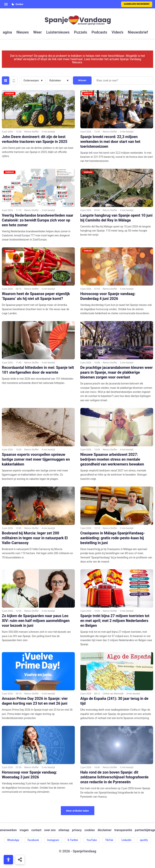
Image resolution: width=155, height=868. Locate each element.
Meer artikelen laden (77, 811)
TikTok (109, 840)
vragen (24, 830)
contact (36, 830)
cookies (90, 830)
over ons (50, 830)
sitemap (64, 830)
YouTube (92, 840)
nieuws (23, 32)
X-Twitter (73, 840)
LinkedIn (127, 840)
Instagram (53, 840)
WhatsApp (13, 840)
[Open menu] (6, 4)
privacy (77, 830)
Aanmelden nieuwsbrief (137, 4)
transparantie (123, 830)
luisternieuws (58, 32)
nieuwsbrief (138, 32)
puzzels (81, 32)
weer (38, 32)
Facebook (33, 840)
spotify (144, 840)
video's (118, 32)
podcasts (99, 32)
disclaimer (104, 830)
